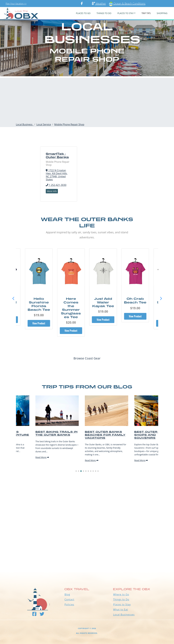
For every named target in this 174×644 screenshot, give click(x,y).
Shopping (162, 13)
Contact (69, 599)
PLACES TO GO (83, 13)
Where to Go (121, 594)
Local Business (25, 124)
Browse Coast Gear (87, 358)
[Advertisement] (87, 99)
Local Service (44, 124)
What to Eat (120, 610)
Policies (69, 605)
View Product (39, 323)
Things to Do (121, 599)
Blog (67, 594)
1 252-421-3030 (56, 185)
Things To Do (104, 13)
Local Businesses (124, 615)
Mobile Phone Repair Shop (69, 124)
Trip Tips (146, 13)
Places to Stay (122, 605)
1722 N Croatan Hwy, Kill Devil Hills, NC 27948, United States (57, 175)
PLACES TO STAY (126, 13)
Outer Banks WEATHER (87, 561)
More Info (52, 191)
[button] (161, 299)
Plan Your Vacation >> (16, 4)
